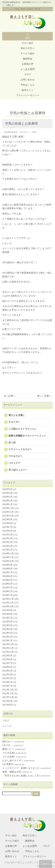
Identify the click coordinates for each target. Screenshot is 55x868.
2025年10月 (8, 516)
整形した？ (8, 749)
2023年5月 (7, 625)
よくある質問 (28, 69)
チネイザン (14, 422)
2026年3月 (7, 497)
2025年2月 (7, 546)
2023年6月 (7, 622)
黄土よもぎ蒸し (17, 415)
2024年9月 (7, 565)
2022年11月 (8, 648)
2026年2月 (7, 501)
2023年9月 (7, 610)
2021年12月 (8, 690)
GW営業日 (8, 764)
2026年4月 (7, 493)
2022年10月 (8, 652)
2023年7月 (7, 618)
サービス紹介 (28, 53)
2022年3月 (7, 678)
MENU (27, 36)
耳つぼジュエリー (18, 470)
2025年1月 (7, 550)
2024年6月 (7, 576)
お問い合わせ (28, 80)
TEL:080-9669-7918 (27, 9)
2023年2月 (7, 637)
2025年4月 (7, 538)
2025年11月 (8, 512)
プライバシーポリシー (28, 95)
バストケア (14, 463)
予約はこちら (28, 85)
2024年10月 (8, 561)
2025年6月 (7, 531)
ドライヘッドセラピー (20, 449)
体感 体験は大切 (12, 772)
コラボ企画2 (9, 753)
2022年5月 (7, 671)
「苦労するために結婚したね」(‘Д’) (21, 776)
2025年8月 (7, 523)
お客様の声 (28, 64)
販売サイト (28, 90)
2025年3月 (7, 542)
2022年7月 (7, 663)
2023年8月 (7, 614)
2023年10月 (8, 606)
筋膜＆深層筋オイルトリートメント (27, 436)
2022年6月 (7, 667)
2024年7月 (7, 572)
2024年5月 (7, 580)
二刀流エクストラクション (23, 429)
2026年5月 (7, 489)
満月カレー (8, 742)
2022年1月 (7, 686)
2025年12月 (8, 508)
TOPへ (46, 864)
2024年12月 (8, 553)
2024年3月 (7, 588)
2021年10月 (8, 697)
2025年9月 (7, 519)
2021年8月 (7, 705)
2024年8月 (7, 569)
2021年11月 (8, 693)
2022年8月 (7, 659)
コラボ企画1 (9, 757)
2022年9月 (7, 656)
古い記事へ (10, 396)
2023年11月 (8, 603)
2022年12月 (8, 644)
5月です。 (7, 745)
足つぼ (12, 443)
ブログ (28, 74)
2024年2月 (7, 591)
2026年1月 (7, 504)
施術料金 (28, 59)
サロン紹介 (28, 43)
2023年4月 (7, 629)
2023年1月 (7, 640)
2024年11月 (8, 557)
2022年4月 (7, 674)
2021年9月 (7, 701)
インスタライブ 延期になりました (21, 768)
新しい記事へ (44, 396)
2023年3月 (7, 633)
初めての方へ (28, 48)
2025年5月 (7, 535)
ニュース (7, 726)
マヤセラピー (16, 456)
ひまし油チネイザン (13, 760)
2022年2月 (7, 682)
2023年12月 (8, 599)
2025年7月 (7, 527)
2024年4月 (7, 584)
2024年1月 (7, 595)
